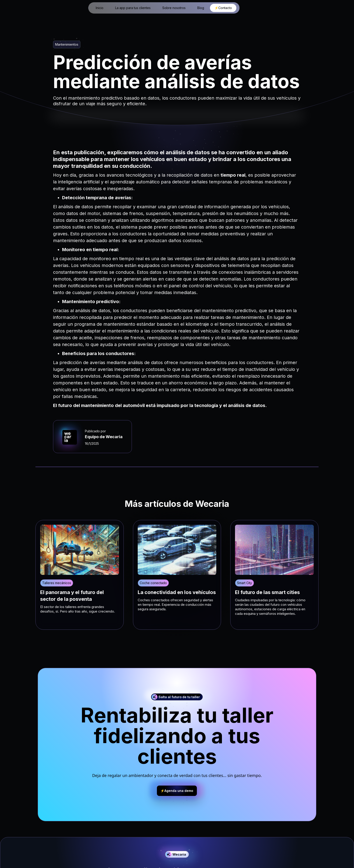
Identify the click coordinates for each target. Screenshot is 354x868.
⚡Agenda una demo (177, 791)
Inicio (100, 8)
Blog (201, 8)
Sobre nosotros (174, 8)
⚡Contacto (223, 8)
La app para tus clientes (133, 8)
